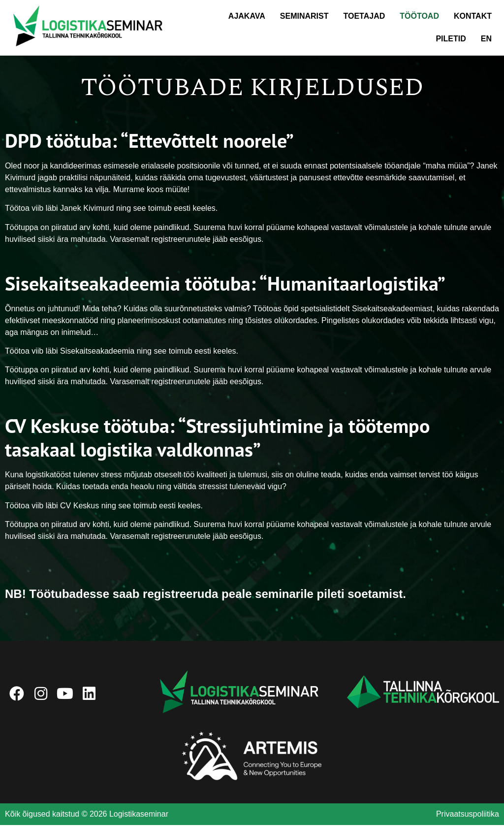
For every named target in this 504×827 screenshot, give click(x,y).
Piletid (451, 39)
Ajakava (247, 16)
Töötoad (419, 16)
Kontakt (473, 16)
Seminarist (304, 16)
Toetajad (364, 16)
